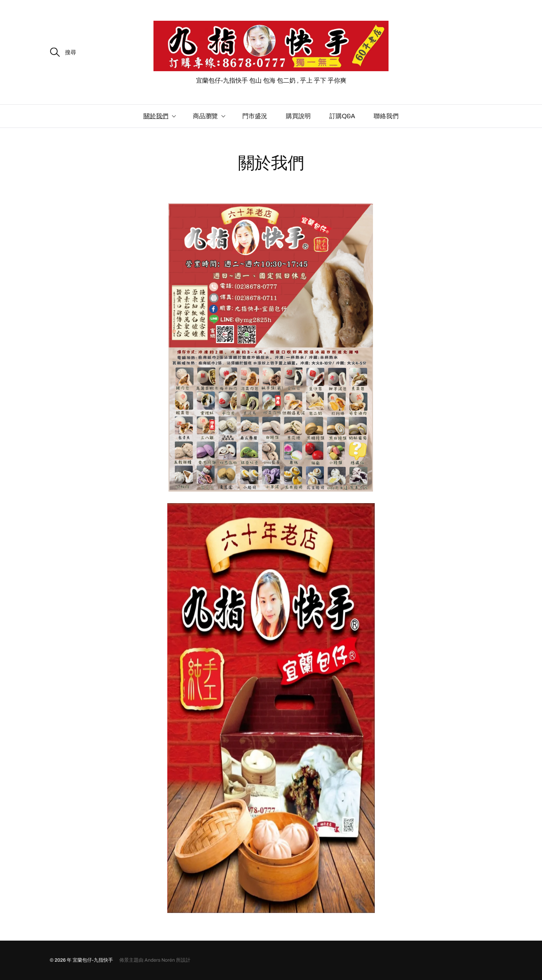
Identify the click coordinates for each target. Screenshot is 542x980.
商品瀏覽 (205, 116)
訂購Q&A (342, 116)
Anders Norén (160, 960)
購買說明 (298, 116)
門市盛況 (255, 116)
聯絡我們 (386, 116)
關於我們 (156, 116)
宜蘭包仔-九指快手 (93, 960)
